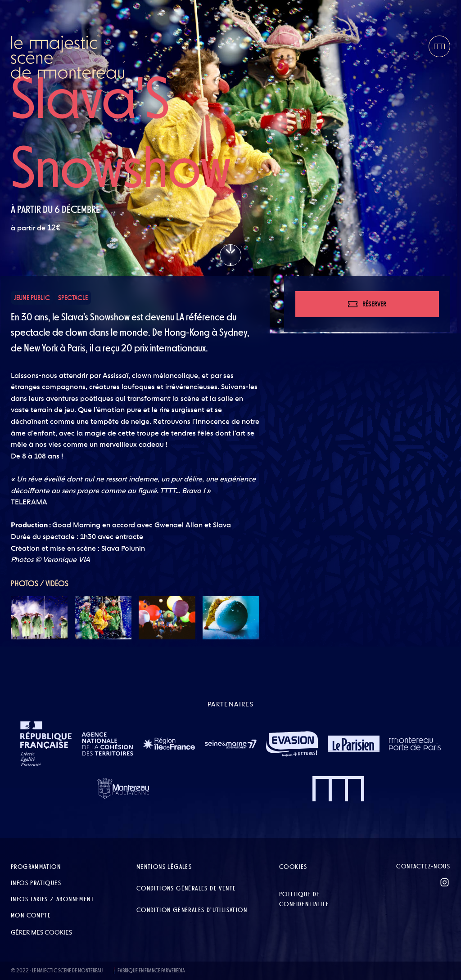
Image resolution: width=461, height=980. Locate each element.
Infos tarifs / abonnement (52, 899)
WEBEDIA (177, 971)
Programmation (36, 867)
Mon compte (31, 915)
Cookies (293, 867)
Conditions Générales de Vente (186, 888)
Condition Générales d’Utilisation (192, 910)
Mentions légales (164, 867)
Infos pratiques (36, 883)
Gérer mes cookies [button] (41, 932)
